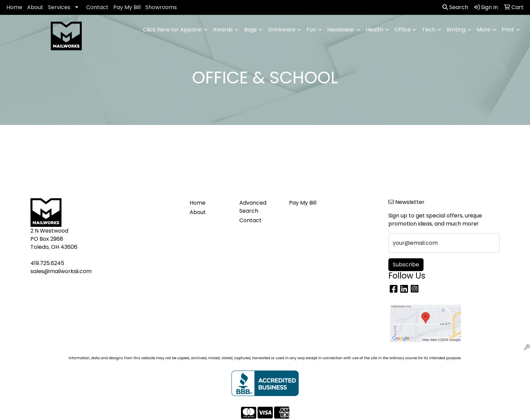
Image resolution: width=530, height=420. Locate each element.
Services (59, 7)
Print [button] (508, 30)
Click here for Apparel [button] (172, 30)
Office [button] (403, 30)
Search (455, 7)
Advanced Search (253, 207)
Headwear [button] (341, 30)
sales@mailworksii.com (61, 271)
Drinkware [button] (282, 30)
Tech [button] (429, 30)
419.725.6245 (47, 263)
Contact (97, 7)
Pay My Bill (127, 7)
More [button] (484, 30)
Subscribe (406, 265)
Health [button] (375, 30)
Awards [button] (223, 30)
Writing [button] (456, 30)
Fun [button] (311, 30)
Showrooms (161, 7)
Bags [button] (250, 30)
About (35, 7)
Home (14, 7)
